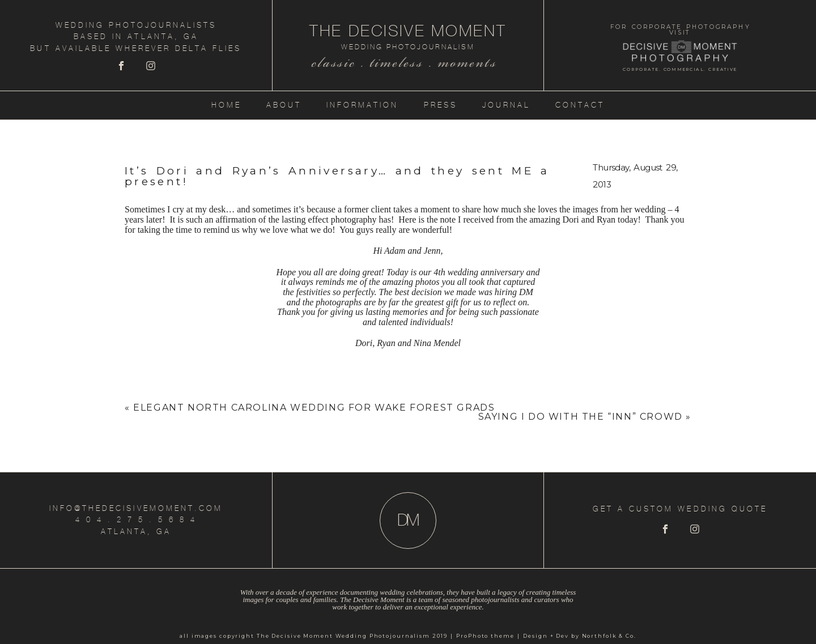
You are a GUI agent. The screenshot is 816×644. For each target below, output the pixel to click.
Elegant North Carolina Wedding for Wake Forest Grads (314, 408)
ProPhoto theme (485, 636)
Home (226, 105)
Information (362, 105)
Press (441, 105)
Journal (506, 105)
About (284, 105)
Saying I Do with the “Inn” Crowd (581, 417)
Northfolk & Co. (609, 636)
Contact (580, 105)
